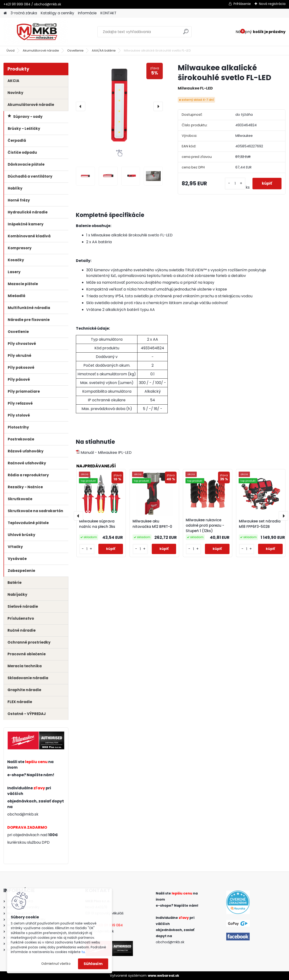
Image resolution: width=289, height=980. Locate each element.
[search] (186, 33)
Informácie (87, 13)
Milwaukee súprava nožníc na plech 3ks (97, 524)
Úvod (11, 50)
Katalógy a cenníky (57, 13)
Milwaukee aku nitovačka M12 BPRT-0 (152, 524)
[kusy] (235, 184)
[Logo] (36, 32)
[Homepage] (5, 13)
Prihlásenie (242, 4)
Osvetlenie (75, 50)
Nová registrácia (272, 4)
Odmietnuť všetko (56, 964)
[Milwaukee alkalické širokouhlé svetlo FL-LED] (119, 106)
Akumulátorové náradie (41, 50)
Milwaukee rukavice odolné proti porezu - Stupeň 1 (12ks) (205, 525)
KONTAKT (108, 13)
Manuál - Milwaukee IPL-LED (104, 453)
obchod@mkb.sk (23, 814)
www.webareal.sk (163, 976)
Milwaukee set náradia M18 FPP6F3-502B (260, 524)
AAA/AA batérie (104, 50)
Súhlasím (93, 964)
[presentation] (81, 106)
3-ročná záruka (24, 13)
